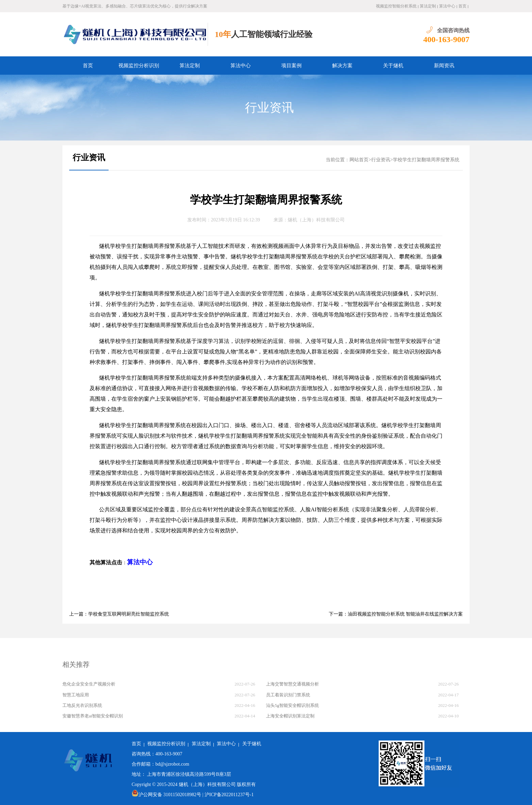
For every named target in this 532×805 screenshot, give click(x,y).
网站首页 (359, 160)
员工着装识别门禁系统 (288, 695)
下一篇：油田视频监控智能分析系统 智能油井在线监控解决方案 (396, 614)
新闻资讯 (444, 66)
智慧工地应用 (76, 695)
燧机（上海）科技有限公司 (316, 220)
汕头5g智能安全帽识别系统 (292, 705)
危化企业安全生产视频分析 (89, 684)
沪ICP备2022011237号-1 (229, 795)
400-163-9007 (446, 39)
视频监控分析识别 (139, 66)
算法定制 (428, 6)
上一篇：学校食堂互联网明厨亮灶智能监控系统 (119, 614)
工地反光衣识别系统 (82, 705)
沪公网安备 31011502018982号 (166, 795)
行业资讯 (269, 108)
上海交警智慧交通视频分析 (292, 684)
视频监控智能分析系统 (396, 6)
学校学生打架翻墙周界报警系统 (426, 160)
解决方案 (342, 66)
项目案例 (291, 66)
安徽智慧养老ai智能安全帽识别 (93, 716)
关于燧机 (393, 66)
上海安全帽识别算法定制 (290, 716)
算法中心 (447, 6)
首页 (462, 6)
